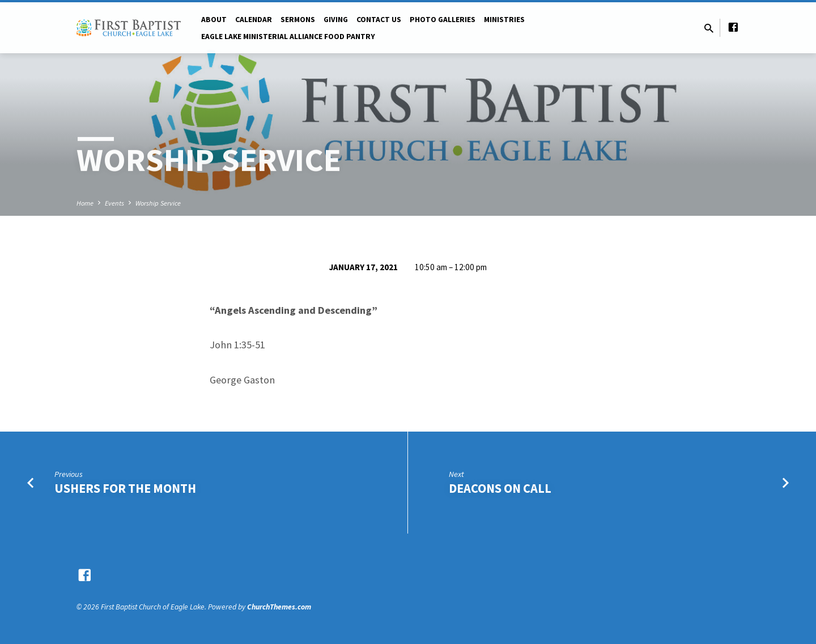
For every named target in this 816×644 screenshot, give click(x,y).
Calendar (254, 20)
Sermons (298, 20)
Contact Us (379, 20)
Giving (336, 20)
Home (85, 203)
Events (114, 203)
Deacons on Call (500, 488)
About (214, 20)
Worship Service (158, 203)
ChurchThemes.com (279, 607)
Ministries (504, 20)
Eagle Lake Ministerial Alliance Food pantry (288, 37)
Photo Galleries (443, 20)
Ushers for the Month (125, 488)
